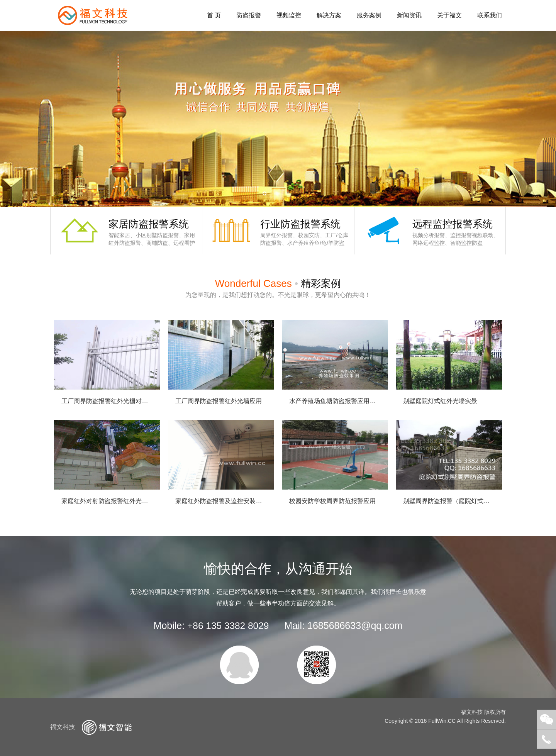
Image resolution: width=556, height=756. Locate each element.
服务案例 (369, 15)
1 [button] (264, 193)
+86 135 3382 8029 (228, 625)
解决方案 (329, 15)
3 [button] (288, 193)
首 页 (214, 15)
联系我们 (490, 15)
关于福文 (449, 15)
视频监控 (289, 15)
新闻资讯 (409, 15)
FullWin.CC (442, 721)
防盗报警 (249, 15)
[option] (278, 119)
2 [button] (276, 193)
